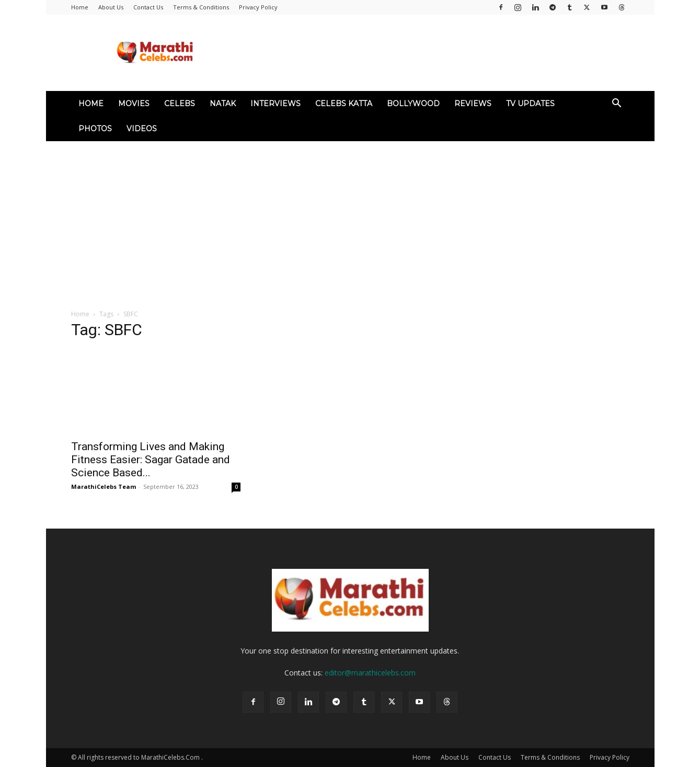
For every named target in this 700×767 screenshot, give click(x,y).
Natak (223, 104)
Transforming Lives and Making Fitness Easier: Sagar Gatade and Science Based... (151, 460)
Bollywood (413, 104)
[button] (617, 104)
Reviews (473, 104)
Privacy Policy (258, 7)
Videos (142, 129)
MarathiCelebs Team (104, 486)
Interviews (276, 104)
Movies (134, 104)
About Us (111, 7)
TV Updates (530, 104)
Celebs (180, 104)
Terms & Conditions (201, 7)
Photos (95, 129)
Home (80, 7)
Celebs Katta (344, 104)
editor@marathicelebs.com (370, 673)
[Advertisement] (350, 220)
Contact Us (148, 7)
